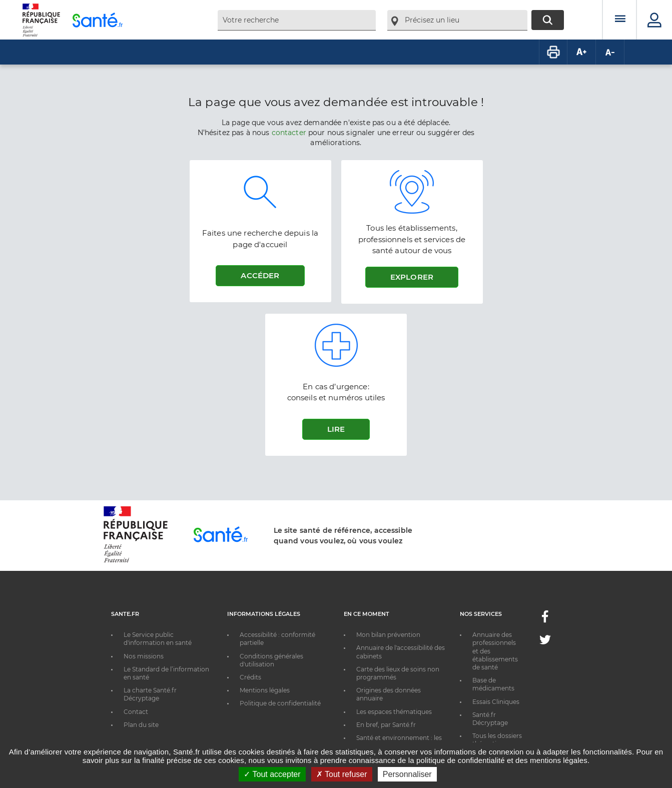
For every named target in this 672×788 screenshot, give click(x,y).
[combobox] (297, 20)
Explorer (412, 277)
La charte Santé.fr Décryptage (150, 694)
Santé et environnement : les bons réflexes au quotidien (399, 742)
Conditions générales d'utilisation (271, 660)
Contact (136, 712)
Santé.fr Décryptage (490, 719)
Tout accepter (272, 774)
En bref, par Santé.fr (386, 725)
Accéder (260, 275)
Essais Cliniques (496, 702)
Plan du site (141, 725)
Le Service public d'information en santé (158, 639)
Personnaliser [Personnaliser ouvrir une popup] (407, 774)
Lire (336, 429)
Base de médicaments (493, 684)
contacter (289, 133)
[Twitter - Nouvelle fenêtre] (545, 642)
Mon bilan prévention (388, 635)
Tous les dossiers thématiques (497, 740)
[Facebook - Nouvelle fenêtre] (545, 620)
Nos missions (144, 656)
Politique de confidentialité (280, 703)
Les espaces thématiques (394, 712)
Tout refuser (342, 774)
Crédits (250, 677)
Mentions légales (265, 690)
